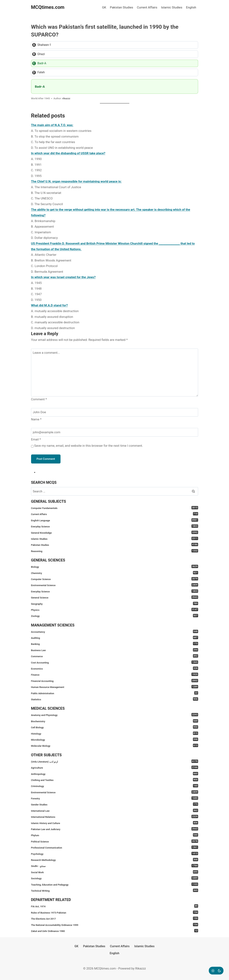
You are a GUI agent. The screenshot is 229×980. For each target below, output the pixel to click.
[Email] (115, 432)
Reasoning (115, 551)
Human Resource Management (115, 687)
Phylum (115, 835)
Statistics (115, 699)
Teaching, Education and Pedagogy (115, 884)
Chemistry (115, 573)
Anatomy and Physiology (115, 715)
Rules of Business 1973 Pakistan (115, 912)
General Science (115, 597)
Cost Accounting (115, 662)
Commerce (115, 656)
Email (36, 439)
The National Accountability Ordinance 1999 (115, 925)
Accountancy (115, 632)
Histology (115, 733)
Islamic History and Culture (115, 823)
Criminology (115, 786)
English (191, 7)
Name (36, 419)
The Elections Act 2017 (115, 918)
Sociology (115, 878)
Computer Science (115, 579)
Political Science (115, 841)
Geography (115, 604)
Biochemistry (115, 721)
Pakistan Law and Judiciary (115, 829)
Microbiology (115, 739)
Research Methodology (115, 860)
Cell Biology (115, 727)
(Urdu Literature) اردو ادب (115, 761)
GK (104, 7)
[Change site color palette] (216, 971)
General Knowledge (115, 532)
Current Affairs (147, 7)
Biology (115, 567)
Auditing (115, 638)
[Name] (115, 412)
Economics (115, 668)
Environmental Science (115, 585)
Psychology (115, 854)
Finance (115, 674)
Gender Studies (115, 804)
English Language (115, 520)
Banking (115, 644)
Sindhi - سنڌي (115, 866)
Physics (115, 610)
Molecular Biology (115, 745)
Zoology (115, 616)
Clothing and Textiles (115, 780)
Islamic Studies (172, 7)
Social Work (115, 872)
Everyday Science (115, 526)
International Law (115, 810)
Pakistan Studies (122, 7)
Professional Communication (115, 847)
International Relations (115, 817)
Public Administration (115, 693)
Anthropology (115, 774)
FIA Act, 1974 (115, 906)
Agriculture (115, 767)
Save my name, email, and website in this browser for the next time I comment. (89, 446)
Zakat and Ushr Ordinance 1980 (115, 931)
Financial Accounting (115, 681)
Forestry (115, 798)
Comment (39, 399)
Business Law (115, 650)
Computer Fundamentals (115, 508)
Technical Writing (115, 890)
